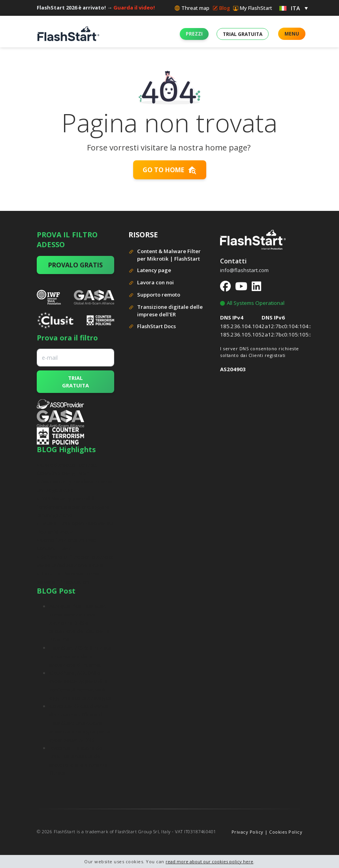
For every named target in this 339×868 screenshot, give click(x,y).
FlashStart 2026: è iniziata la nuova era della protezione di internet (80, 656)
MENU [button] (292, 34)
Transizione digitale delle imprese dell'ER (166, 311)
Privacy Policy (248, 832)
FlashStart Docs (152, 327)
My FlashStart (253, 8)
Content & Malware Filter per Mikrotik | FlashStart (165, 255)
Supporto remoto (154, 295)
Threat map (192, 8)
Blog (221, 8)
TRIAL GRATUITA (75, 381)
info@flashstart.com (244, 270)
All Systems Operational (252, 303)
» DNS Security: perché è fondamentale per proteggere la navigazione (73, 507)
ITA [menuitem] (295, 8)
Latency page (150, 271)
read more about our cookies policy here (209, 861)
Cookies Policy (286, 832)
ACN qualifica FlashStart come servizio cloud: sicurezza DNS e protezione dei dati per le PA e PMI (80, 623)
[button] (194, 34)
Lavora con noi (151, 283)
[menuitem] (294, 8)
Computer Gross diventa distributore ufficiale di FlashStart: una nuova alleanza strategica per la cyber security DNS (80, 723)
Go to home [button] (170, 170)
